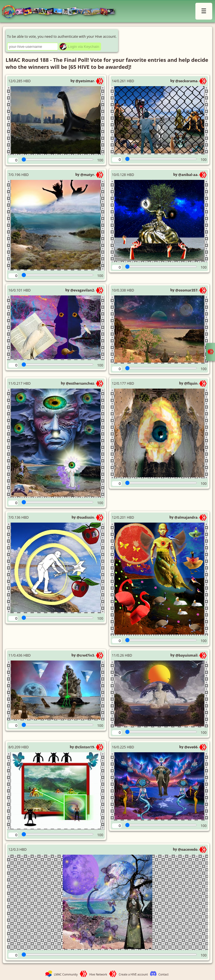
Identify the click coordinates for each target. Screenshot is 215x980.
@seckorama (186, 81)
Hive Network (98, 974)
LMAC (61, 12)
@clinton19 (84, 747)
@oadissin (85, 517)
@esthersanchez (80, 383)
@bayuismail (187, 655)
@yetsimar (85, 81)
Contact (163, 974)
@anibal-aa (188, 175)
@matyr (87, 175)
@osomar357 (186, 290)
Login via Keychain (83, 47)
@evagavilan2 (82, 290)
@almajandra (186, 517)
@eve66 (191, 747)
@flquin (191, 383)
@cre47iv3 (85, 655)
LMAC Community (66, 974)
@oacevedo (188, 849)
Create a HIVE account (133, 974)
